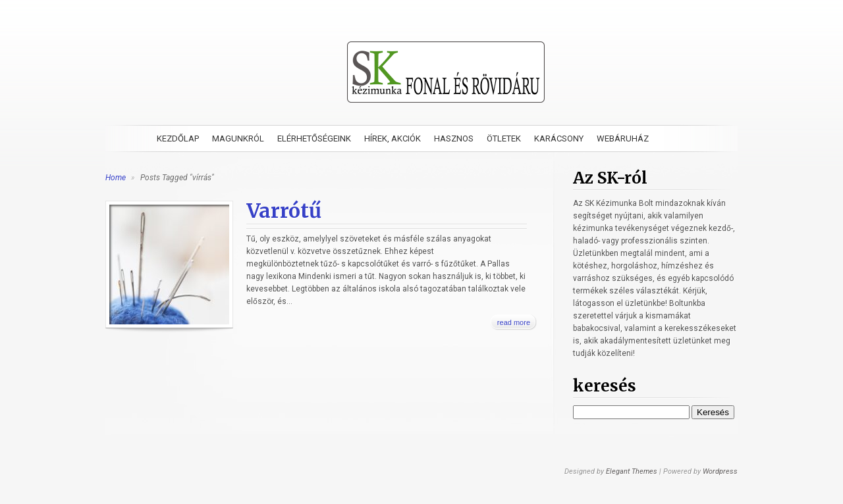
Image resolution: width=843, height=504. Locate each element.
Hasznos (454, 139)
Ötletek (504, 139)
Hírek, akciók (393, 139)
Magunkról (238, 139)
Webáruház (623, 139)
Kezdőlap (178, 139)
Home (116, 178)
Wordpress (720, 471)
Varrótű (284, 211)
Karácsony (559, 139)
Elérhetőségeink (314, 139)
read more (514, 322)
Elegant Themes (632, 471)
